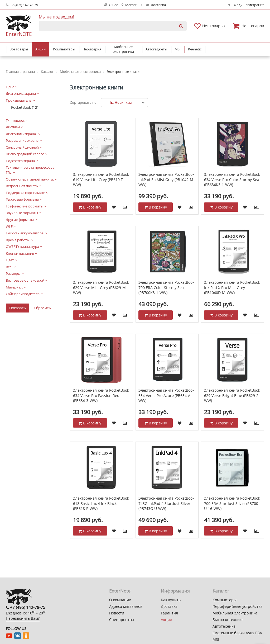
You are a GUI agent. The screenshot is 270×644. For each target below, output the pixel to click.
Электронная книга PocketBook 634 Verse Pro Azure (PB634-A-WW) (166, 395)
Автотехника (224, 626)
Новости (117, 613)
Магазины (132, 5)
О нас (111, 5)
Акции (167, 620)
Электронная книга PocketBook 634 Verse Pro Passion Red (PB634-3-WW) (101, 395)
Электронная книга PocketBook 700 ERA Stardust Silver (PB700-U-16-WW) (232, 503)
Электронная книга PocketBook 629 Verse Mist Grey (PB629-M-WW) (101, 287)
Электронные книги (97, 87)
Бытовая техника (228, 620)
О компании (120, 600)
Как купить (171, 600)
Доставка (156, 5)
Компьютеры (225, 600)
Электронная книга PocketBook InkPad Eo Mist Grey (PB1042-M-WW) (167, 179)
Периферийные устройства (238, 606)
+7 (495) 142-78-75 (22, 5)
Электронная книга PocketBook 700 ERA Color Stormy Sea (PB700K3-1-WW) (166, 287)
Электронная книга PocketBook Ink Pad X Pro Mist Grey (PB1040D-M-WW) (232, 287)
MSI (216, 639)
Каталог (221, 591)
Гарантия (169, 613)
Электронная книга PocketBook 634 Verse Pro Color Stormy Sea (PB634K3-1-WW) (232, 179)
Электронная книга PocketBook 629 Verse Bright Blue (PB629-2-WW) (232, 395)
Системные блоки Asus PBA (237, 633)
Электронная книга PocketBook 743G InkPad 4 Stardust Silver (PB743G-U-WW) (166, 503)
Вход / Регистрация (246, 5)
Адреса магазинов (126, 606)
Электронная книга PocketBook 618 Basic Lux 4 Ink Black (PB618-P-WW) (101, 503)
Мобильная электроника (235, 613)
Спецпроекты (122, 620)
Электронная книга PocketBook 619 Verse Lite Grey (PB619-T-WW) (101, 179)
